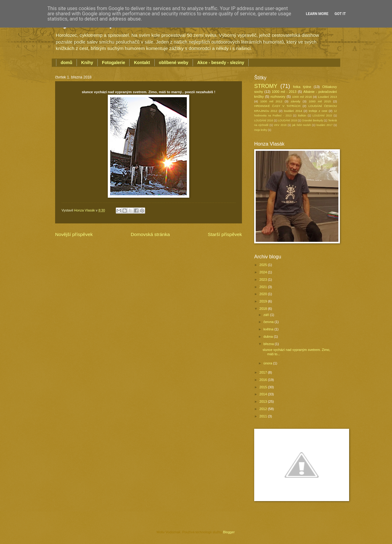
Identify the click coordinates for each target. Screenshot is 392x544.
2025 (264, 265)
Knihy (87, 63)
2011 (264, 416)
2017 (264, 372)
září (267, 315)
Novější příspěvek (74, 234)
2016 (264, 380)
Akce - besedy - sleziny (221, 63)
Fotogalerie (113, 63)
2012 (264, 409)
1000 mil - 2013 (284, 92)
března (269, 344)
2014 (264, 394)
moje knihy (261, 130)
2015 (264, 387)
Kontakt (142, 63)
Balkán (302, 116)
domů (66, 63)
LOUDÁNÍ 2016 (264, 120)
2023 (264, 280)
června (269, 322)
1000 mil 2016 (302, 97)
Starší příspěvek (225, 234)
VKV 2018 (280, 125)
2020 (264, 294)
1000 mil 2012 (271, 101)
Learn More (317, 14)
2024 (264, 272)
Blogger (229, 532)
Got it (340, 14)
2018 (264, 309)
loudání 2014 (293, 111)
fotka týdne (302, 87)
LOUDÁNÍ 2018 (288, 120)
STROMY (266, 86)
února (268, 363)
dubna (269, 337)
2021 (264, 287)
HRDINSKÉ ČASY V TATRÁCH (277, 106)
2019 (264, 301)
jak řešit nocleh (302, 125)
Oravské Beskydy (313, 120)
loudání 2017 (324, 125)
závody (295, 101)
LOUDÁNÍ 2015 (322, 116)
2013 (264, 401)
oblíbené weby (174, 63)
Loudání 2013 (327, 97)
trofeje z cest (318, 111)
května (269, 329)
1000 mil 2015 (320, 101)
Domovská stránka (150, 234)
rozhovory (278, 97)
